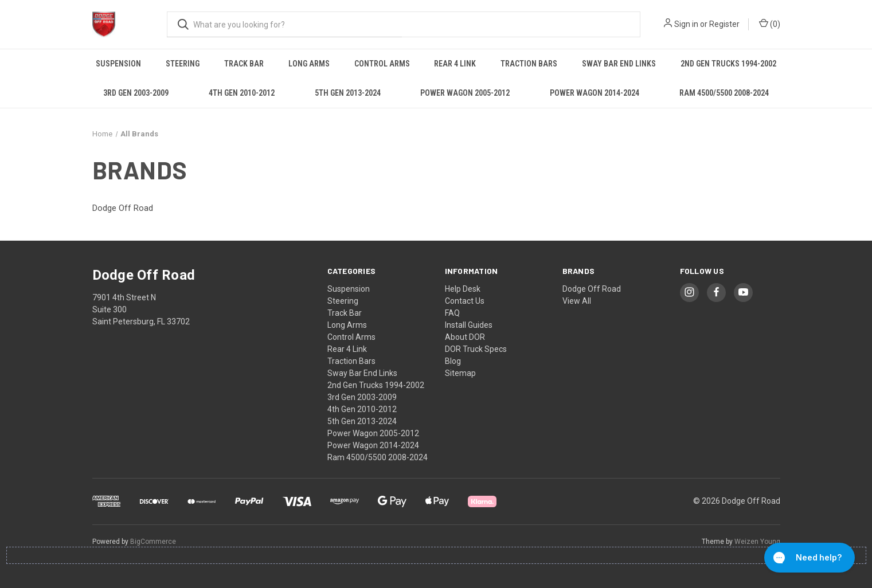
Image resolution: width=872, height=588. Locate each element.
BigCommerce (153, 542)
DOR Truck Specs (476, 349)
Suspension (118, 64)
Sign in (686, 24)
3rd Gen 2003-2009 (136, 93)
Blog (453, 361)
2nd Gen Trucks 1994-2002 (728, 64)
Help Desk (463, 289)
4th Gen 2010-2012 (242, 93)
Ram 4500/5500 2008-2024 (724, 93)
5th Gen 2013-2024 (348, 93)
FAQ (452, 313)
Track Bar (244, 64)
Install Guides (469, 325)
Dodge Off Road (592, 289)
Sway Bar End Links (619, 64)
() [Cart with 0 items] (770, 23)
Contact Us (465, 301)
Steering (183, 64)
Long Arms (309, 64)
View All (577, 301)
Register (724, 24)
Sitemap (460, 373)
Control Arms (382, 64)
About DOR (465, 337)
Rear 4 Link (455, 64)
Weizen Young (757, 542)
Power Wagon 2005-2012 (465, 93)
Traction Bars (529, 64)
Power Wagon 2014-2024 (595, 93)
